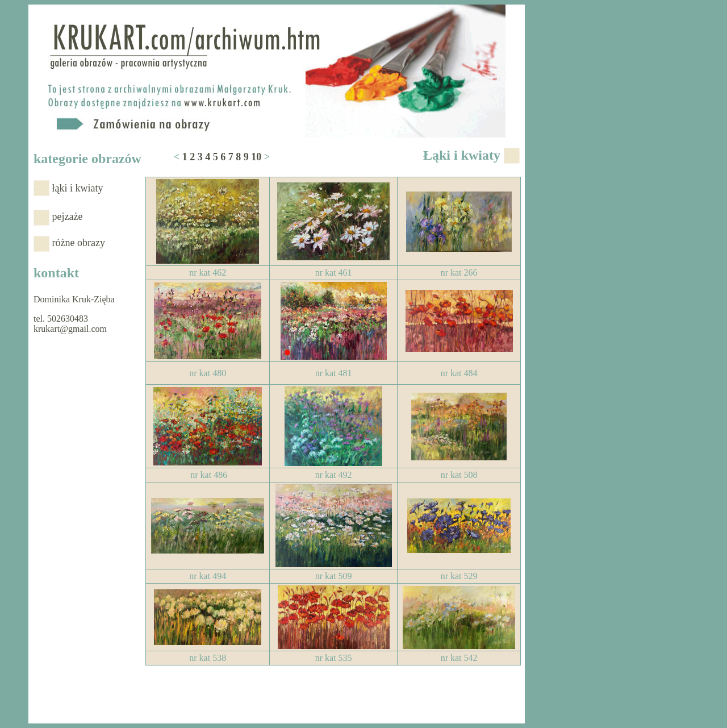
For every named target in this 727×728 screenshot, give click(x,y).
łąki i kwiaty (78, 188)
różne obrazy (79, 243)
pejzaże (68, 217)
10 (256, 157)
